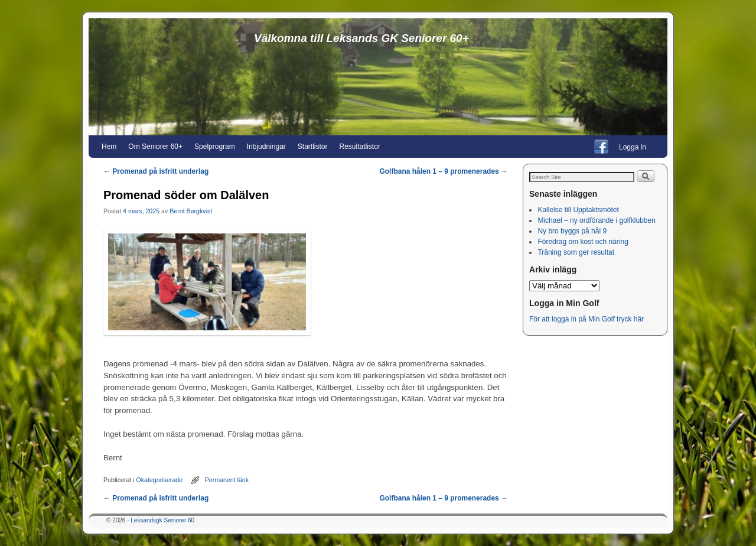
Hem (109, 147)
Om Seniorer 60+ (155, 147)
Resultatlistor (360, 147)
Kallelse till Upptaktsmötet (578, 210)
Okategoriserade (160, 480)
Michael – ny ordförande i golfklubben (596, 220)
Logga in (633, 147)
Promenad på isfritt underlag (156, 171)
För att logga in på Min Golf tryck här (587, 319)
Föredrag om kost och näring (583, 242)
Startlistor (313, 147)
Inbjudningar (266, 147)
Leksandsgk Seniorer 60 (162, 520)
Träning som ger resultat (576, 252)
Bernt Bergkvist (191, 211)
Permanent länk (227, 480)
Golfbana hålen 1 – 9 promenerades (444, 171)
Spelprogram (215, 147)
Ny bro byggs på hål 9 (572, 231)
